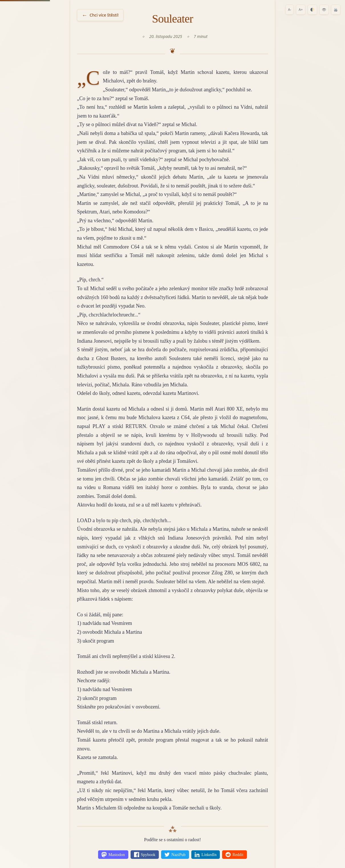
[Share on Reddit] (234, 855)
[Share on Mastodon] (113, 855)
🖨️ (336, 10)
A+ (301, 10)
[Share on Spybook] (145, 855)
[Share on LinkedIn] (206, 855)
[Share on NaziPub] (175, 855)
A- (290, 10)
